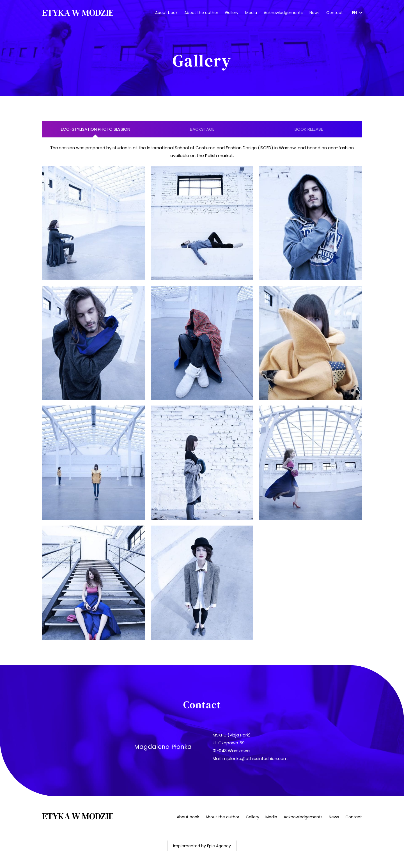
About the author (222, 817)
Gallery (252, 817)
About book (188, 817)
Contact (354, 817)
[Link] (78, 13)
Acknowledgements (303, 817)
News (334, 817)
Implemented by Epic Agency (202, 846)
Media (271, 817)
